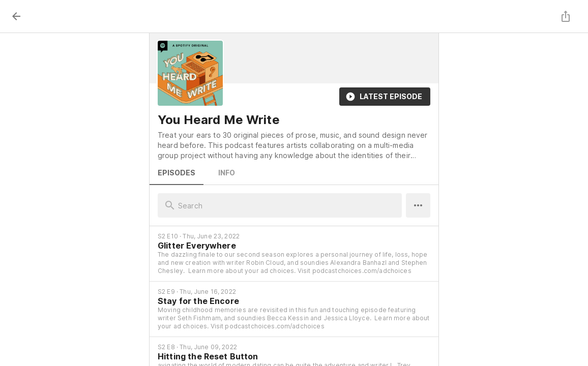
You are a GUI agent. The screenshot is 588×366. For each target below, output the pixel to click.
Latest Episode (385, 97)
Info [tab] (226, 173)
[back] (16, 16)
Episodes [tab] (177, 173)
